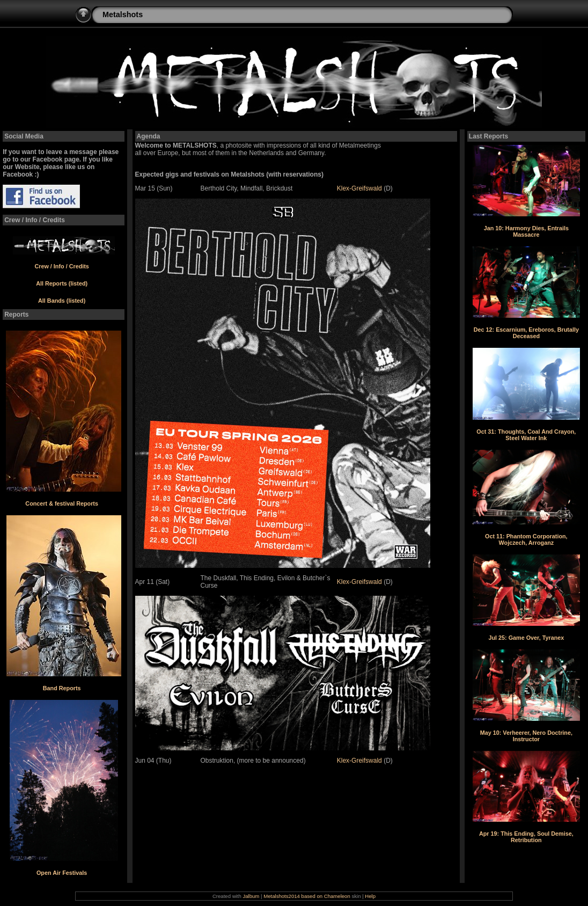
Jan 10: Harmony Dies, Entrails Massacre (526, 231)
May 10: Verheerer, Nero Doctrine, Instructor (526, 736)
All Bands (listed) (62, 301)
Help (370, 896)
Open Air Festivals (62, 873)
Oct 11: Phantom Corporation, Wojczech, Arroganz (526, 539)
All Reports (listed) (62, 283)
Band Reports (62, 688)
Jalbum (251, 896)
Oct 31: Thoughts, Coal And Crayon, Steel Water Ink (526, 435)
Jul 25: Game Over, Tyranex (526, 638)
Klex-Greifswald (359, 188)
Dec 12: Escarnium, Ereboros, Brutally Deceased (526, 333)
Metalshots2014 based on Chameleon (307, 896)
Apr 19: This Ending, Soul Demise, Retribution (526, 837)
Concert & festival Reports (62, 503)
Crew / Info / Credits (61, 266)
